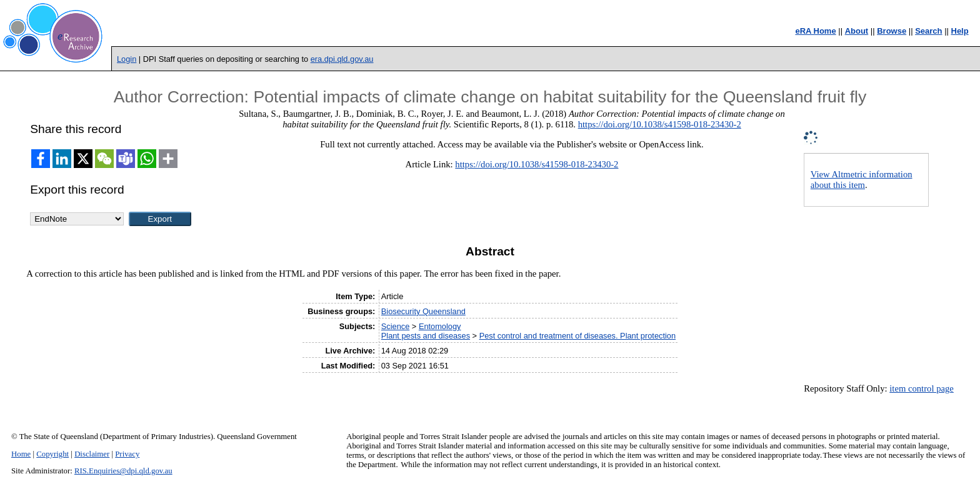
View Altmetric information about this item (862, 180)
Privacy (127, 454)
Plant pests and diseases (426, 336)
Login (127, 59)
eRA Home (815, 31)
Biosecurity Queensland (423, 311)
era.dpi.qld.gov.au (342, 59)
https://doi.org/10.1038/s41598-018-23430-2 (660, 124)
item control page (922, 388)
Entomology (440, 326)
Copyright (52, 454)
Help (960, 31)
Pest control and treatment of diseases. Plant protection (577, 336)
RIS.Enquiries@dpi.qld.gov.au (123, 471)
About (857, 31)
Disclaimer (92, 454)
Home (21, 454)
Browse (892, 31)
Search (928, 31)
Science (396, 326)
